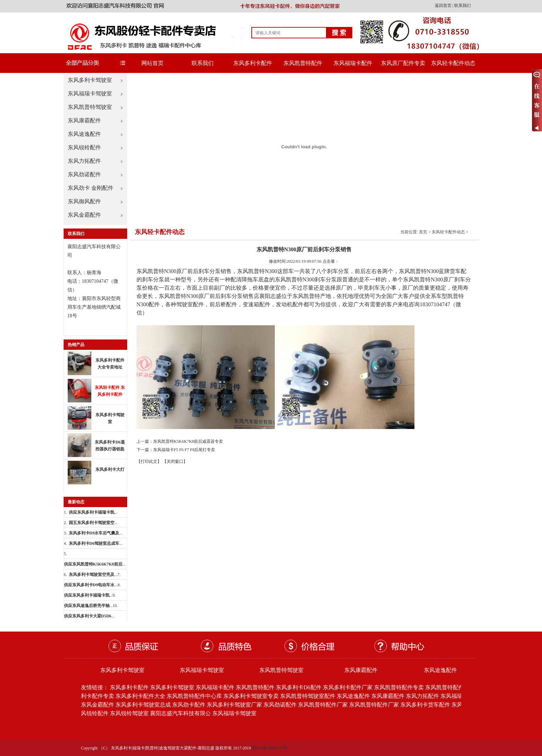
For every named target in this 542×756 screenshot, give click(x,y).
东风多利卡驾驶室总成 (143, 705)
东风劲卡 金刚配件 (91, 188)
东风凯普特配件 (303, 63)
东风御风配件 (84, 201)
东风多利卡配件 (253, 63)
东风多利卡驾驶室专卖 (251, 696)
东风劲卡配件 (189, 705)
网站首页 (152, 63)
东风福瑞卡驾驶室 (90, 94)
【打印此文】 (149, 461)
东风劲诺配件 (84, 174)
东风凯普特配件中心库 (194, 696)
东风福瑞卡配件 (353, 63)
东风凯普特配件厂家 (323, 705)
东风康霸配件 (84, 120)
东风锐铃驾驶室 (129, 713)
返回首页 (444, 6)
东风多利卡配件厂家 (348, 687)
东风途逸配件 (84, 134)
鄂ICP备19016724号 (270, 748)
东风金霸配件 (84, 215)
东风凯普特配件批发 (450, 687)
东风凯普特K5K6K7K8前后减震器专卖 (188, 441)
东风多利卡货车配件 (425, 705)
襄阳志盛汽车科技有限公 (180, 713)
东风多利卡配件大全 (140, 696)
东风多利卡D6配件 (299, 687)
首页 (423, 232)
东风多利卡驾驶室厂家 (234, 705)
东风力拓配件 (84, 161)
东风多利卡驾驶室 (90, 80)
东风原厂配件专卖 (403, 63)
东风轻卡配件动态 (453, 63)
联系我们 (462, 6)
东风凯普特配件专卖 (399, 687)
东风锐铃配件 (84, 147)
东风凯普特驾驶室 (90, 107)
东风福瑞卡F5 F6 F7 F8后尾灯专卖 (184, 450)
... (93, 512)
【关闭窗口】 (175, 461)
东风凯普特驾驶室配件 (308, 696)
